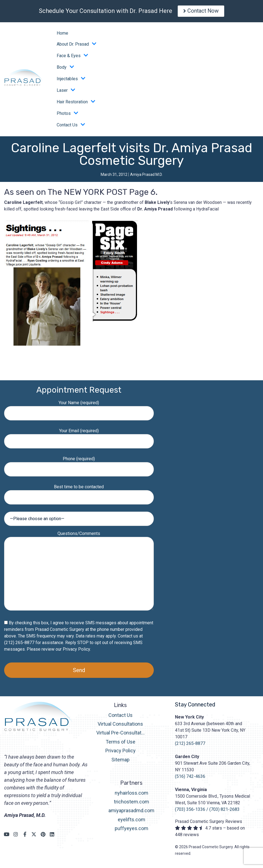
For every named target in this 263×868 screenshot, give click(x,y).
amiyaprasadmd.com (131, 812)
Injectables (71, 80)
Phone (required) (79, 465)
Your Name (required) (79, 409)
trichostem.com (131, 803)
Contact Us (71, 126)
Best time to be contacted (79, 493)
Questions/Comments (79, 573)
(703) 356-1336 (190, 811)
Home (62, 34)
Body (65, 69)
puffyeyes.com (131, 830)
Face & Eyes (72, 57)
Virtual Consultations (120, 725)
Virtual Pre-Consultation (121, 734)
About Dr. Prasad (77, 46)
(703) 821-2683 (224, 811)
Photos (68, 115)
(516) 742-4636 (190, 778)
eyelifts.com (131, 821)
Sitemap (120, 761)
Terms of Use (120, 743)
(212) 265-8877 (190, 745)
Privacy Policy (76, 651)
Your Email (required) (79, 437)
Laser (66, 92)
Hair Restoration (76, 103)
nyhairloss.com (131, 794)
